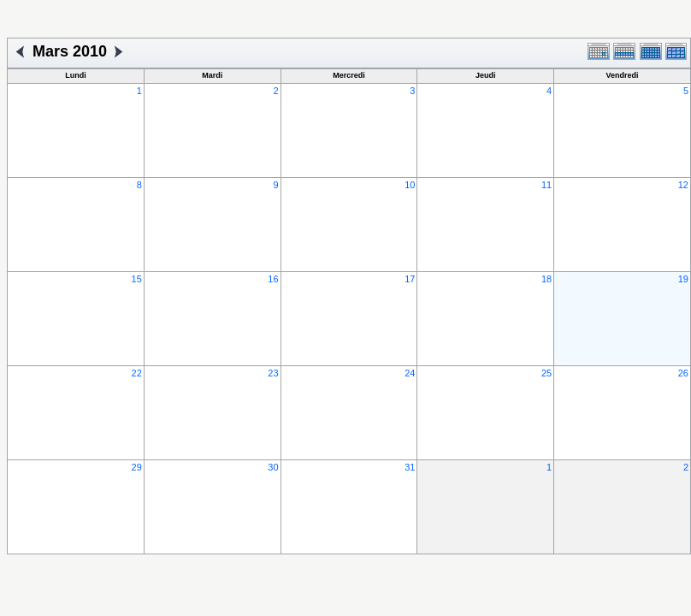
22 (137, 373)
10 (410, 185)
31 (410, 467)
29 (137, 467)
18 (546, 279)
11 (546, 185)
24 (410, 373)
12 (683, 185)
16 (273, 279)
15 (137, 279)
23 (273, 373)
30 (273, 467)
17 (410, 279)
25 (546, 373)
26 (683, 373)
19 (683, 279)
